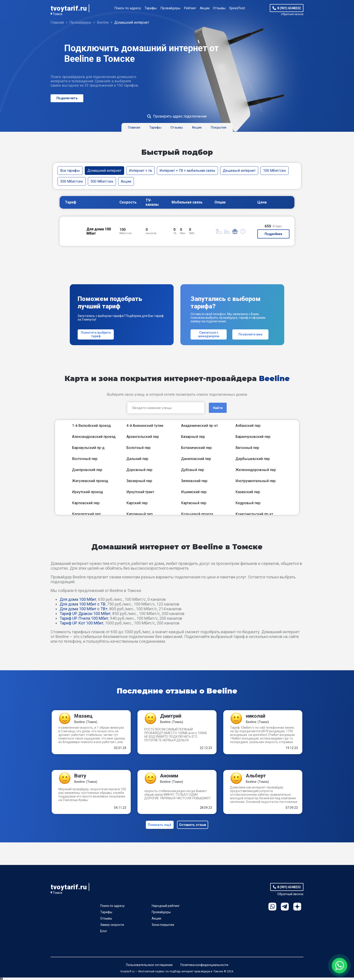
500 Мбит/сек (102, 181)
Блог (104, 934)
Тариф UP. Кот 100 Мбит (82, 623)
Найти (218, 408)
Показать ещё (159, 826)
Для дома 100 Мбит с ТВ (83, 604)
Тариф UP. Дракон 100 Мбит (85, 614)
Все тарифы (70, 170)
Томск (58, 14)
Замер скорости (112, 927)
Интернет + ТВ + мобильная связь (187, 170)
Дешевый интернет (239, 170)
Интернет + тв (140, 170)
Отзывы (219, 8)
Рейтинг (190, 8)
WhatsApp (272, 909)
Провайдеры (170, 8)
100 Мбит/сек (274, 170)
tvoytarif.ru (69, 8)
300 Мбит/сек (72, 181)
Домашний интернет (104, 170)
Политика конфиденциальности (204, 967)
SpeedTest (237, 8)
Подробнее (273, 234)
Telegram (285, 909)
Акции (205, 8)
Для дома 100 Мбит (78, 599)
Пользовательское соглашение (149, 967)
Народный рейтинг (166, 908)
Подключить (67, 98)
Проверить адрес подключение (180, 116)
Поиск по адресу (128, 8)
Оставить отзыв (194, 826)
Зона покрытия (163, 927)
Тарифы (151, 8)
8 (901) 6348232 (289, 8)
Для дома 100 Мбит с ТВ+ (84, 609)
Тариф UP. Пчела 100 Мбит (84, 618)
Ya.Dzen (297, 909)
